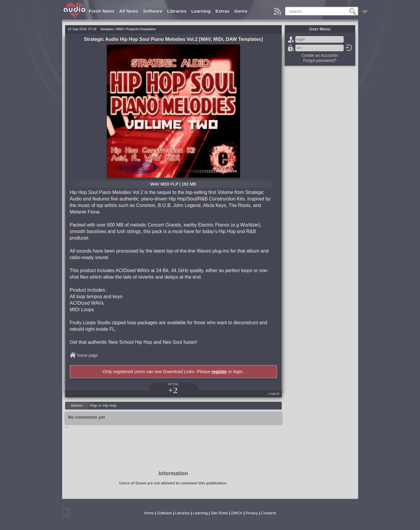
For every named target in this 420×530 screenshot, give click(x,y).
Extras (222, 11)
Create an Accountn (320, 55)
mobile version (67, 512)
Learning (201, 11)
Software (153, 11)
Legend (274, 394)
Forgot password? (291, 48)
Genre (241, 11)
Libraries (177, 11)
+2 (173, 390)
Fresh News (102, 11)
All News (129, 11)
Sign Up (291, 39)
